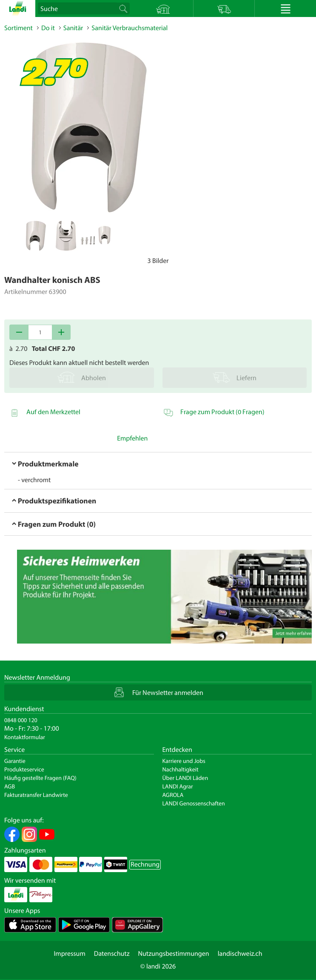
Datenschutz (112, 954)
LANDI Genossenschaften (194, 803)
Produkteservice (24, 769)
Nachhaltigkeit (181, 769)
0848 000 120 (21, 720)
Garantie (15, 761)
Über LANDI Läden (185, 778)
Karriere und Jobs (184, 761)
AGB (10, 786)
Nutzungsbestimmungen (174, 954)
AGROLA (173, 795)
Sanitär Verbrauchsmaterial (130, 28)
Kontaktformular (25, 737)
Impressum (69, 954)
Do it (48, 28)
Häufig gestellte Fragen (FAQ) (40, 778)
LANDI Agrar (178, 786)
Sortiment (19, 28)
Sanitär (73, 28)
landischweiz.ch (240, 954)
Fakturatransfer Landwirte (36, 795)
